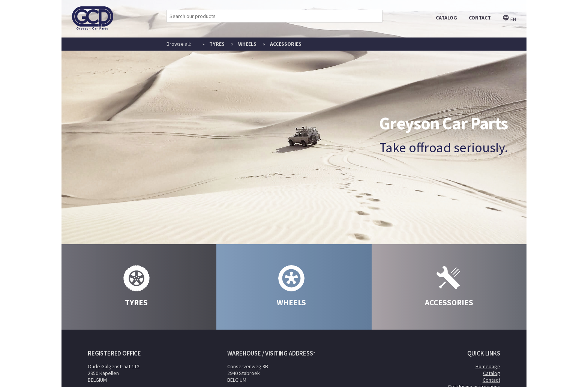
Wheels (247, 44)
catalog (446, 18)
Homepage (488, 366)
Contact (491, 380)
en (509, 19)
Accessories (286, 44)
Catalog (492, 373)
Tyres (217, 44)
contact (480, 18)
